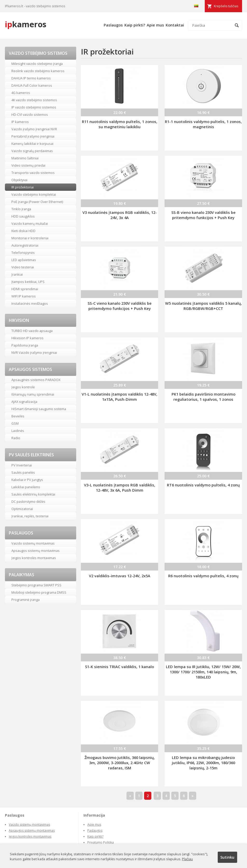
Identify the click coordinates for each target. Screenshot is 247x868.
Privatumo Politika (101, 842)
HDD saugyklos (23, 216)
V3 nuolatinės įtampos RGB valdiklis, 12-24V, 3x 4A (120, 215)
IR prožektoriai (23, 187)
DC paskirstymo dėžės (28, 501)
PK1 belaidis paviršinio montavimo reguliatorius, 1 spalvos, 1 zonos (203, 397)
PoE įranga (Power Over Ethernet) (37, 202)
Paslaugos (113, 25)
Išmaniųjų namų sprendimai (33, 394)
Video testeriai (23, 267)
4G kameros (21, 93)
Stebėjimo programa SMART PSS (36, 585)
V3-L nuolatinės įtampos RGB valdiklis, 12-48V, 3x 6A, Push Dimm (120, 487)
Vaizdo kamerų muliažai (30, 223)
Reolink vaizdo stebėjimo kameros (38, 71)
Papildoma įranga (25, 345)
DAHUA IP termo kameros (31, 78)
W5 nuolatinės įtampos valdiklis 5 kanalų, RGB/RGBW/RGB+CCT (203, 306)
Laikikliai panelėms (26, 487)
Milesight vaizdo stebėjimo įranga (37, 64)
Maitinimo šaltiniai (25, 158)
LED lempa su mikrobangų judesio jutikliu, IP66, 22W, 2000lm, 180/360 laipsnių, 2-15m (203, 763)
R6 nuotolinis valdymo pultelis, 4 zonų (203, 576)
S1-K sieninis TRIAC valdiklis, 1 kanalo (119, 667)
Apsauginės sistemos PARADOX (36, 380)
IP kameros (20, 122)
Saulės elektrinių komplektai (33, 494)
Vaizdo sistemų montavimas (33, 543)
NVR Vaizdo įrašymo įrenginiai (34, 352)
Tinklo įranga (21, 209)
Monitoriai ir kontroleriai (30, 238)
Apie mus (155, 25)
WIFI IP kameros (24, 296)
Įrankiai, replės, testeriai (30, 516)
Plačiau (187, 859)
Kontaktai (175, 25)
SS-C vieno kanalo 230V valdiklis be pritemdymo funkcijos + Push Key (120, 306)
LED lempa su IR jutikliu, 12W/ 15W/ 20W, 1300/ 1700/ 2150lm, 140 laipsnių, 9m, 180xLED (203, 672)
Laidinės (18, 431)
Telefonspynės (23, 253)
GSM (15, 423)
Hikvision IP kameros (27, 338)
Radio (16, 438)
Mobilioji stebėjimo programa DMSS (39, 592)
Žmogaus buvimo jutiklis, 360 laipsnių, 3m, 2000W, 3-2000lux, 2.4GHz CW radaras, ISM (120, 763)
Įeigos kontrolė (23, 387)
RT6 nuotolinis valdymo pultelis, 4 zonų (203, 485)
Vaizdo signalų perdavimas (32, 151)
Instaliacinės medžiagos (30, 303)
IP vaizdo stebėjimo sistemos (34, 107)
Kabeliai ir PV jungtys (27, 480)
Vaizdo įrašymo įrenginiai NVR (34, 129)
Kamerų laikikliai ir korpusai (32, 144)
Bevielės (18, 416)
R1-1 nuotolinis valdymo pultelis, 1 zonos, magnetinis (203, 124)
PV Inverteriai (22, 465)
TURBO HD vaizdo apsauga (32, 331)
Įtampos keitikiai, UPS (28, 282)
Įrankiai (17, 274)
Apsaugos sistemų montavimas (36, 551)
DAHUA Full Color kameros (32, 85)
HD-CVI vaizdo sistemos (30, 114)
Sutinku (227, 857)
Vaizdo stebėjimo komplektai (34, 194)
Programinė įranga (26, 600)
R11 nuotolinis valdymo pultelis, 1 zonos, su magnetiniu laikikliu (120, 124)
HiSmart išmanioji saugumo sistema (39, 409)
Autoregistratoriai (25, 245)
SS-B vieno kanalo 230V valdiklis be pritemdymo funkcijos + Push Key (203, 215)
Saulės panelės (23, 472)
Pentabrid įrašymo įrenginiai (33, 136)
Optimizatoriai (22, 509)
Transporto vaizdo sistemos (33, 173)
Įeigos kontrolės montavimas (34, 558)
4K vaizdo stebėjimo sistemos (34, 100)
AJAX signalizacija (24, 402)
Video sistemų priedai (28, 165)
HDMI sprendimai (25, 289)
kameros (26, 24)
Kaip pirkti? (135, 25)
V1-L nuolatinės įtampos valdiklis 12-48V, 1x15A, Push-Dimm (119, 397)
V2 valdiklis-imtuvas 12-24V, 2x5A (120, 576)
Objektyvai (19, 180)
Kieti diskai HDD (23, 231)
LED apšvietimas (24, 260)
